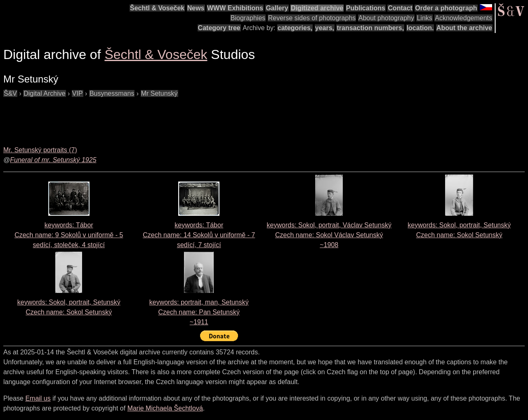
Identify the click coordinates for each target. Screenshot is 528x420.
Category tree (219, 28)
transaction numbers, (370, 28)
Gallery (277, 8)
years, (325, 28)
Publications (366, 8)
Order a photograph (446, 8)
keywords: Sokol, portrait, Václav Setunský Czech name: (329, 235)
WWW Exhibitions (235, 8)
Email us (38, 398)
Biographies (248, 18)
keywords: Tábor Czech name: (69, 235)
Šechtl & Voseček (157, 8)
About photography (386, 18)
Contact (400, 8)
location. (420, 28)
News (196, 8)
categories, (295, 28)
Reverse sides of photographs (312, 18)
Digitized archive (317, 8)
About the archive (464, 28)
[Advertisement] (153, 117)
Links (424, 18)
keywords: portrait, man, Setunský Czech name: (199, 312)
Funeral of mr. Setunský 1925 (53, 160)
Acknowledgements (463, 18)
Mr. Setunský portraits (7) (40, 150)
